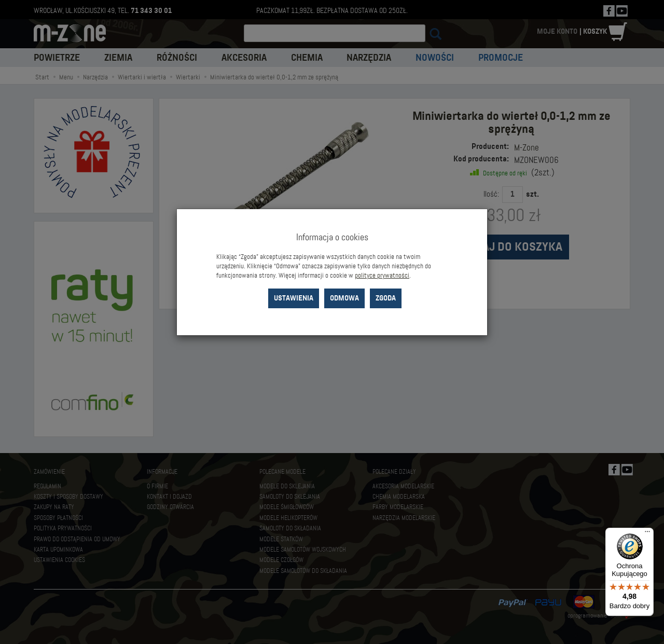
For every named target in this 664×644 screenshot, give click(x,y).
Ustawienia (294, 298)
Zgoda (386, 298)
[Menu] (647, 534)
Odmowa (344, 298)
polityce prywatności (382, 276)
